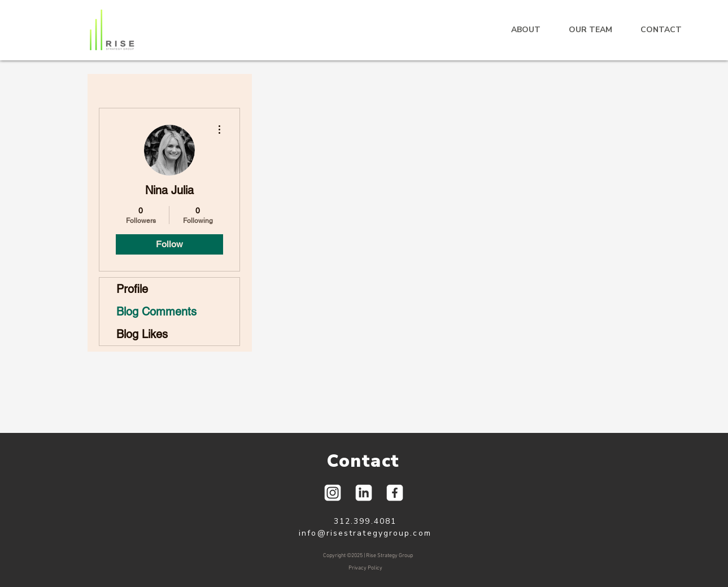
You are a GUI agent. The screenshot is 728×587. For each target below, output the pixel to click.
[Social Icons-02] (395, 493)
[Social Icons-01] (333, 493)
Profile (132, 289)
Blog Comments (156, 312)
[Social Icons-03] (364, 493)
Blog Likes (142, 334)
